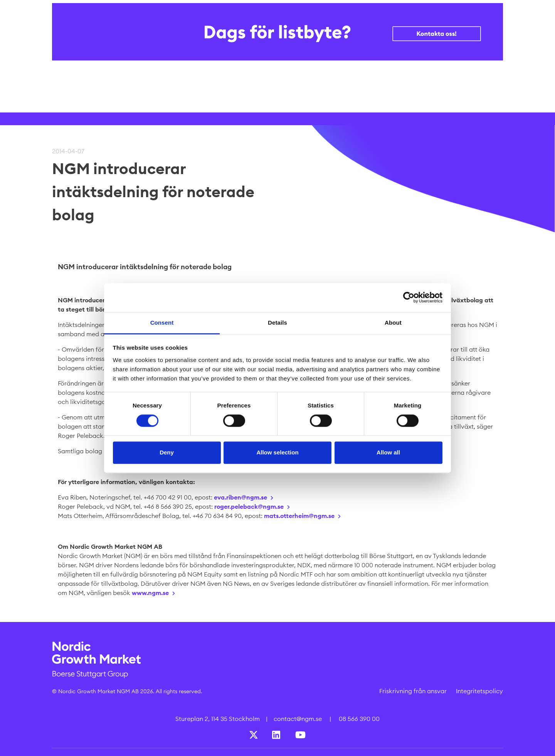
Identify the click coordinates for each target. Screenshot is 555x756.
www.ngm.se (150, 593)
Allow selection (277, 453)
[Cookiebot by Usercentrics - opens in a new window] (409, 297)
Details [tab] (277, 323)
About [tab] (393, 323)
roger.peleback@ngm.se (249, 506)
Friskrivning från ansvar (413, 691)
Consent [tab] (162, 323)
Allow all (388, 453)
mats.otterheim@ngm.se (299, 516)
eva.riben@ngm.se (240, 497)
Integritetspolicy (479, 691)
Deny (167, 453)
